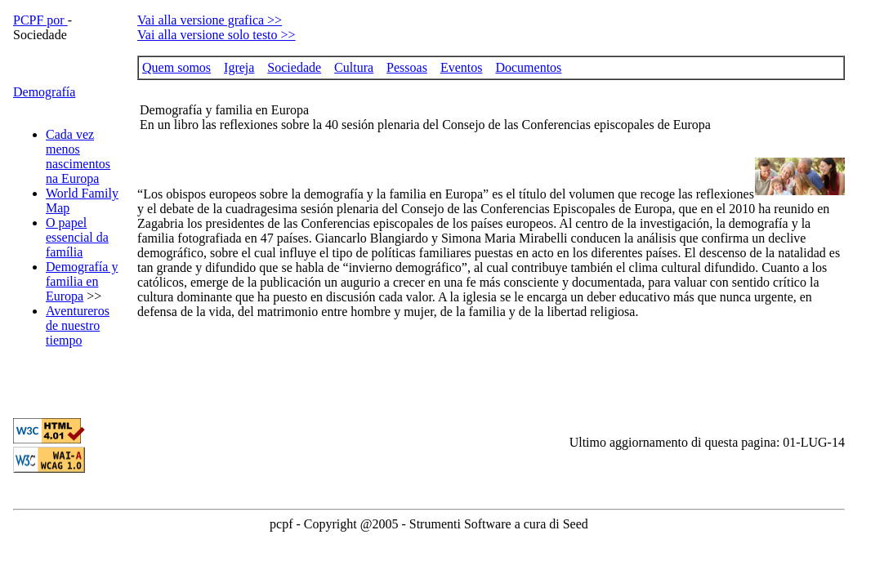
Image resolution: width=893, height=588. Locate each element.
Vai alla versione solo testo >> (217, 35)
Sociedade (294, 67)
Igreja (239, 67)
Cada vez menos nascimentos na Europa (78, 156)
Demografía (44, 92)
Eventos (462, 67)
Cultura (354, 67)
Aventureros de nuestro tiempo (78, 325)
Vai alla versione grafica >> (210, 20)
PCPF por (40, 20)
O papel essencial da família (77, 237)
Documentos (528, 67)
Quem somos (176, 67)
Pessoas (407, 67)
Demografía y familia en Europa (82, 281)
